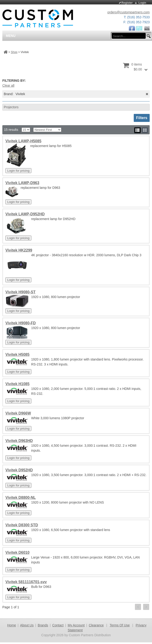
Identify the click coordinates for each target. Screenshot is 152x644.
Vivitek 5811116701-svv (26, 582)
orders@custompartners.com (128, 12)
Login (142, 3)
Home (12, 625)
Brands (43, 625)
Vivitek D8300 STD (22, 525)
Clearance (96, 625)
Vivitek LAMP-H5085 (23, 141)
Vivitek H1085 (17, 384)
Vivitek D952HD (19, 470)
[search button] (148, 36)
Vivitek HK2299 (19, 250)
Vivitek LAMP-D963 (22, 183)
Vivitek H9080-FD (21, 323)
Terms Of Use (120, 625)
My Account (76, 625)
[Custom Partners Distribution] (38, 18)
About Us (27, 625)
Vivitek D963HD (19, 441)
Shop (14, 52)
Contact (58, 625)
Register (127, 3)
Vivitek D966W (18, 413)
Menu (11, 36)
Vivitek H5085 (17, 355)
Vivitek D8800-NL (21, 498)
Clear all (8, 85)
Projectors (11, 107)
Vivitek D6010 (17, 553)
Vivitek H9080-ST (20, 292)
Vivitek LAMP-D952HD (25, 214)
